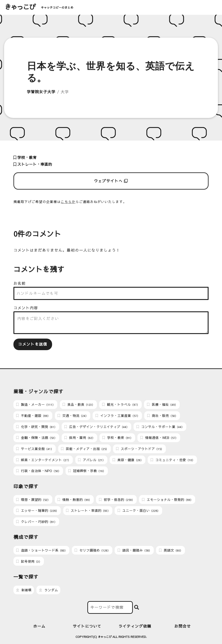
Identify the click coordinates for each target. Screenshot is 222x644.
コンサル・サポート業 (160, 427)
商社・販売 (162, 416)
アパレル (92, 460)
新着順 (24, 590)
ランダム (49, 590)
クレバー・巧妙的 (37, 522)
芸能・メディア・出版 (85, 449)
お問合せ (182, 626)
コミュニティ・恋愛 (173, 460)
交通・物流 (73, 416)
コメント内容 (26, 308)
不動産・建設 (33, 416)
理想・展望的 (33, 500)
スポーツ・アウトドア (140, 449)
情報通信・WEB (159, 438)
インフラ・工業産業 (118, 416)
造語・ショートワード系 (42, 550)
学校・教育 (25, 157)
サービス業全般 (35, 449)
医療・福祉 (162, 404)
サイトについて (87, 626)
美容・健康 (128, 460)
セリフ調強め (92, 550)
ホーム (39, 626)
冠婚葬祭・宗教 (87, 471)
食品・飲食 (79, 404)
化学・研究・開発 (37, 427)
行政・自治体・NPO (38, 471)
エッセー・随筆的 (37, 510)
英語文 (171, 550)
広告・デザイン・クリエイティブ (97, 427)
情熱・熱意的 (74, 500)
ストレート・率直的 (33, 164)
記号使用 (29, 561)
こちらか (68, 202)
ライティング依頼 (135, 626)
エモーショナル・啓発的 (167, 500)
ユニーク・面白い (139, 510)
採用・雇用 (80, 438)
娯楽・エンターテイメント (43, 460)
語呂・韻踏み (135, 550)
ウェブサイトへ (111, 181)
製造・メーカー (36, 404)
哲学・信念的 (117, 500)
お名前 (20, 283)
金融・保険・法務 (37, 438)
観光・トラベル (121, 404)
